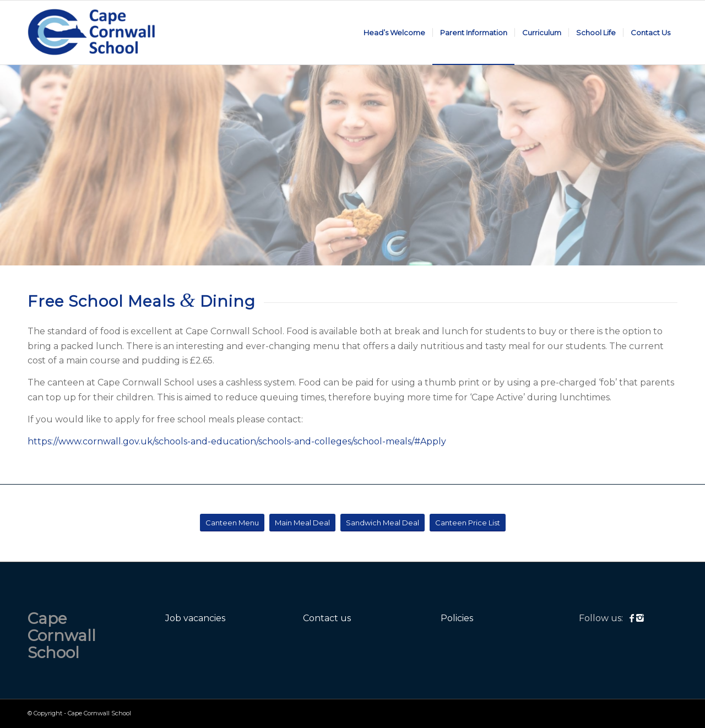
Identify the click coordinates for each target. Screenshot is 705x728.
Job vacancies (195, 618)
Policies (457, 618)
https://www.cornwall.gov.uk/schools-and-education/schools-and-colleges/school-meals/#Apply (237, 441)
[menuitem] (394, 32)
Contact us (327, 618)
